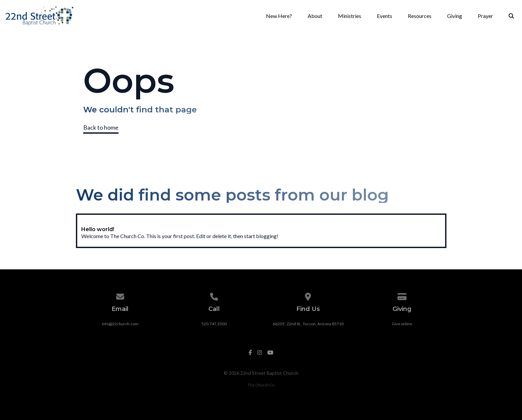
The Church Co (261, 385)
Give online (402, 324)
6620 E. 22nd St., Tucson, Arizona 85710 (308, 324)
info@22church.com (120, 324)
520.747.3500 (214, 324)
